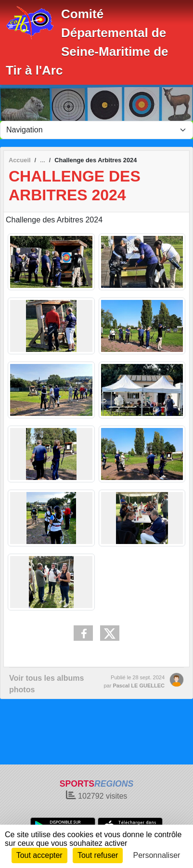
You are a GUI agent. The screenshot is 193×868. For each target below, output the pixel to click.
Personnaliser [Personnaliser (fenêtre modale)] (157, 855)
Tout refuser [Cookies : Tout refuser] (98, 855)
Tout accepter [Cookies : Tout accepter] (39, 855)
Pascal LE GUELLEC (139, 686)
